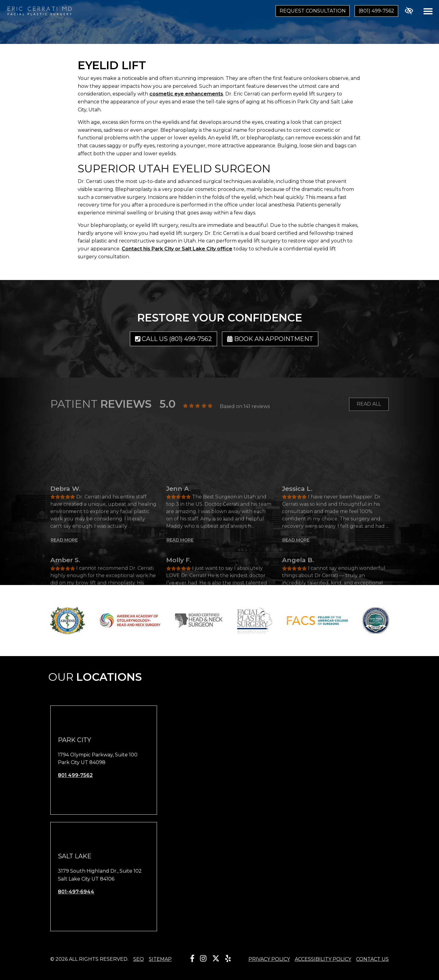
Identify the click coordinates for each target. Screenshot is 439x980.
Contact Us (372, 959)
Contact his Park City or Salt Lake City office (177, 249)
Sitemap (160, 959)
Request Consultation (313, 11)
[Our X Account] (216, 958)
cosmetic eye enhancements (186, 94)
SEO (139, 959)
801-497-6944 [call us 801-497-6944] (76, 892)
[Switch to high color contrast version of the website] (409, 11)
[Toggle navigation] (428, 11)
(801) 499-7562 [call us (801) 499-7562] (376, 11)
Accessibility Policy (323, 959)
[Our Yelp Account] (228, 958)
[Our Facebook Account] (192, 958)
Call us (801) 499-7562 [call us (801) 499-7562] (174, 339)
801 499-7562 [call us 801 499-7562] (75, 775)
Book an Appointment (270, 339)
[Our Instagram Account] (203, 958)
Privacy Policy (269, 959)
